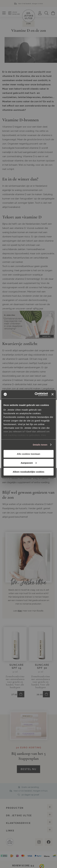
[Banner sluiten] (52, 394)
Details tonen (40, 445)
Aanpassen (29, 463)
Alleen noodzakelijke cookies (29, 472)
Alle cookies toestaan (28, 454)
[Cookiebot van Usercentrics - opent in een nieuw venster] (36, 394)
